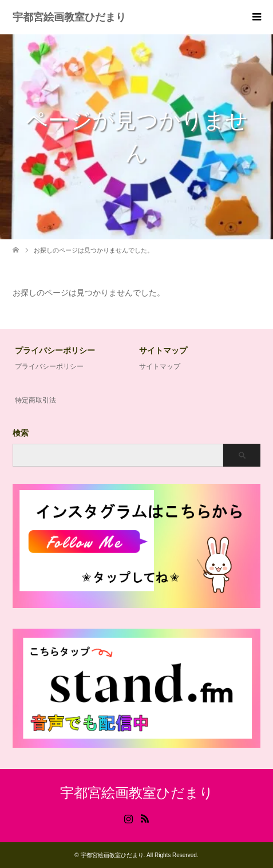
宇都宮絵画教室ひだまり (69, 17)
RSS (145, 818)
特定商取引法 (35, 400)
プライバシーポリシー (49, 366)
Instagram (128, 818)
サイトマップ (160, 366)
